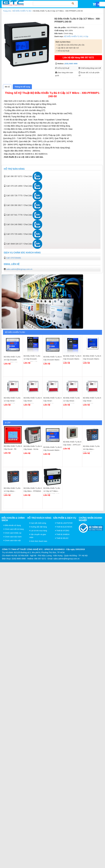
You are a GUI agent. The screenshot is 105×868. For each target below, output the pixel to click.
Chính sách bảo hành (13, 537)
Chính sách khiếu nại (12, 533)
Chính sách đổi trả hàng (14, 529)
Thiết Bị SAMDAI (62, 534)
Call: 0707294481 (14, 258)
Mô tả (7, 87)
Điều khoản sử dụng (12, 525)
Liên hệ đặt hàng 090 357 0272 (78, 58)
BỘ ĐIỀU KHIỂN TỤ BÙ (22, 11)
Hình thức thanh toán (38, 541)
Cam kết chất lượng (38, 523)
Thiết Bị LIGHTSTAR (64, 523)
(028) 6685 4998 (71, 64)
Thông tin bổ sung (22, 87)
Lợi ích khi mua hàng (38, 531)
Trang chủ (7, 11)
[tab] (7, 87)
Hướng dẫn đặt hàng (38, 527)
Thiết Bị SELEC (62, 538)
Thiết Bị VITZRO (62, 531)
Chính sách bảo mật (12, 540)
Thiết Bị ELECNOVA (64, 527)
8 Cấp (86, 36)
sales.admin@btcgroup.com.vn (19, 269)
